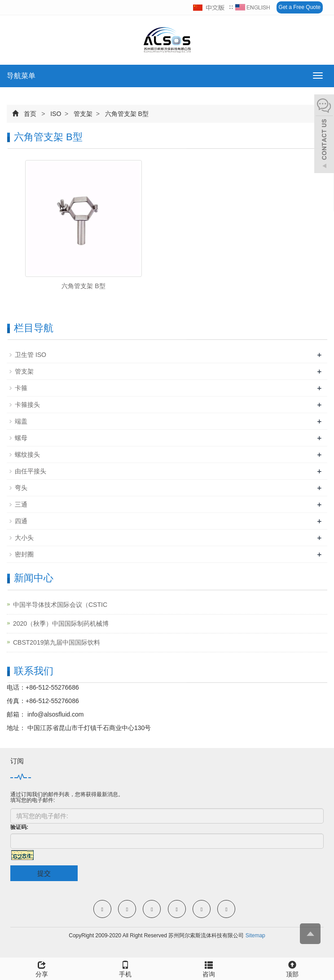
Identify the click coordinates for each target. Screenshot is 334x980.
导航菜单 (21, 76)
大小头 (24, 538)
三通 (21, 504)
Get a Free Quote (300, 7)
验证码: (19, 827)
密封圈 (24, 554)
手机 (125, 968)
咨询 (209, 968)
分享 (42, 968)
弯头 (21, 488)
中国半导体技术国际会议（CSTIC (60, 605)
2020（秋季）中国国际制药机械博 (61, 624)
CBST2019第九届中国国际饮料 (57, 642)
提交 (44, 873)
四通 (21, 521)
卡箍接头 (27, 405)
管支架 (83, 114)
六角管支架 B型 (126, 114)
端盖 (21, 421)
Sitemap (255, 935)
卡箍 (21, 388)
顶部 (292, 968)
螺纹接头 (27, 454)
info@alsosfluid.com (55, 714)
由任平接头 (31, 471)
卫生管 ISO (31, 355)
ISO (56, 114)
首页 (30, 114)
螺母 (21, 438)
